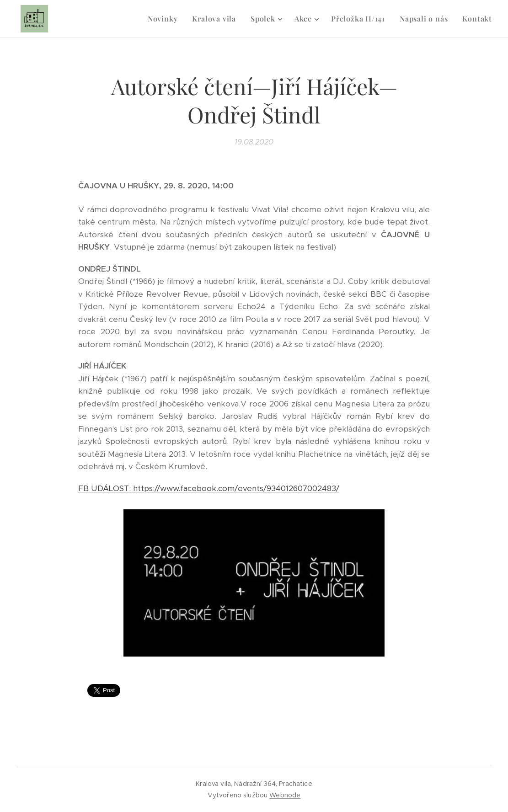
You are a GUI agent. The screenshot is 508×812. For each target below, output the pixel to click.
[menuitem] (165, 19)
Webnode (285, 795)
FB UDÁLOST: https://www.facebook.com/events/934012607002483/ (209, 488)
